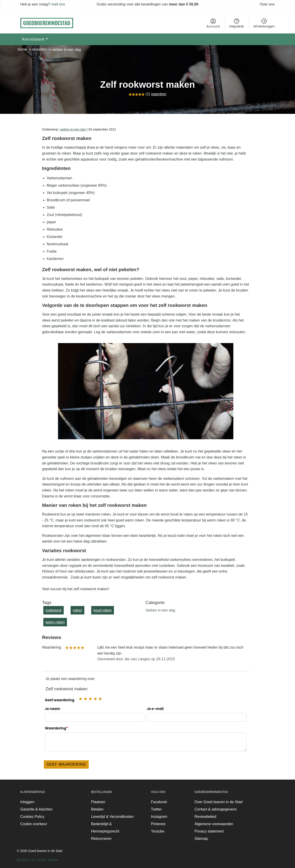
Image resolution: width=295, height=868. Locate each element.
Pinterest (158, 824)
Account (213, 23)
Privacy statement (209, 831)
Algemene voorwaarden (214, 824)
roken (77, 610)
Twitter (156, 809)
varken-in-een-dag (73, 129)
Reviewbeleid (205, 817)
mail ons (58, 4)
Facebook (159, 802)
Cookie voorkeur (34, 824)
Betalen (97, 809)
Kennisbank (34, 39)
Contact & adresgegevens (216, 809)
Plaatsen (98, 802)
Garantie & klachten (37, 809)
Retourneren (101, 839)
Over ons (267, 4)
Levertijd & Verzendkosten (113, 817)
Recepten (39, 49)
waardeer (159, 94)
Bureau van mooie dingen (38, 860)
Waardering (146, 739)
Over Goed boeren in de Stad (219, 802)
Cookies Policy (32, 817)
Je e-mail (197, 714)
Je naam (95, 714)
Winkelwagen (264, 23)
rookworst (54, 610)
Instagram (159, 817)
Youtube (158, 831)
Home (22, 49)
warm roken (55, 622)
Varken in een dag (66, 50)
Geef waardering (60, 700)
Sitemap (201, 839)
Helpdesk (237, 23)
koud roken (103, 610)
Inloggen (27, 802)
